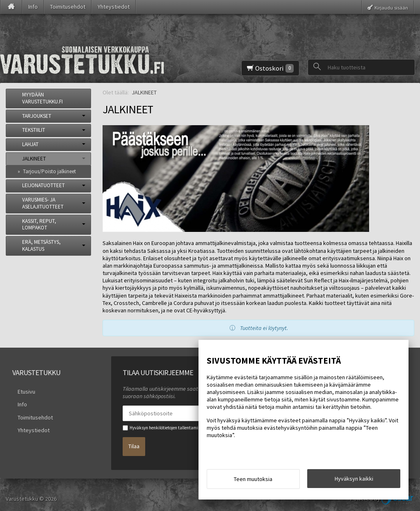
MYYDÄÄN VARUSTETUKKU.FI (42, 98)
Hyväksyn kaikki (354, 481)
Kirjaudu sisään (391, 7)
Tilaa (134, 442)
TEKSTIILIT (34, 130)
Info (33, 7)
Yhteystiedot (114, 7)
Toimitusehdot (68, 7)
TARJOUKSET (37, 116)
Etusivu (21, 390)
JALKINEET (34, 159)
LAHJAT (30, 144)
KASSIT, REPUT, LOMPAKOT (39, 225)
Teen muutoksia (253, 481)
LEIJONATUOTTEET (43, 185)
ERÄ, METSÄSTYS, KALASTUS (41, 245)
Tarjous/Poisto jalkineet (49, 171)
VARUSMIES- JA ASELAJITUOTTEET (43, 203)
